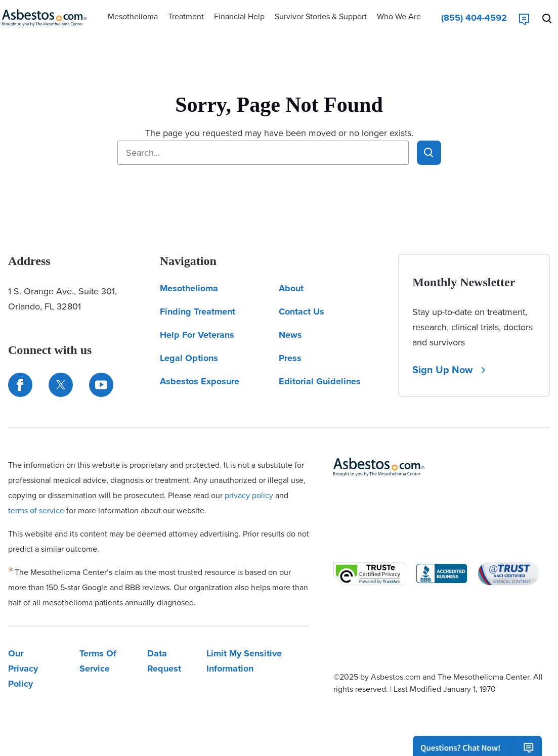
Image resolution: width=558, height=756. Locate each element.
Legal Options (189, 358)
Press (290, 358)
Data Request (164, 661)
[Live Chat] (524, 18)
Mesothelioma (189, 288)
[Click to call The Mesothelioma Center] (474, 18)
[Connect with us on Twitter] (61, 385)
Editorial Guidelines (320, 381)
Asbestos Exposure (200, 381)
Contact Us (302, 312)
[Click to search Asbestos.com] (429, 153)
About (291, 288)
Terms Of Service (98, 661)
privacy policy (249, 495)
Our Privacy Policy (23, 669)
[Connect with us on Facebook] (20, 385)
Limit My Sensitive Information (244, 661)
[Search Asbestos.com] (549, 18)
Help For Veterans (197, 335)
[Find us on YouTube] (101, 385)
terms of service (36, 510)
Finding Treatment (198, 312)
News (290, 335)
